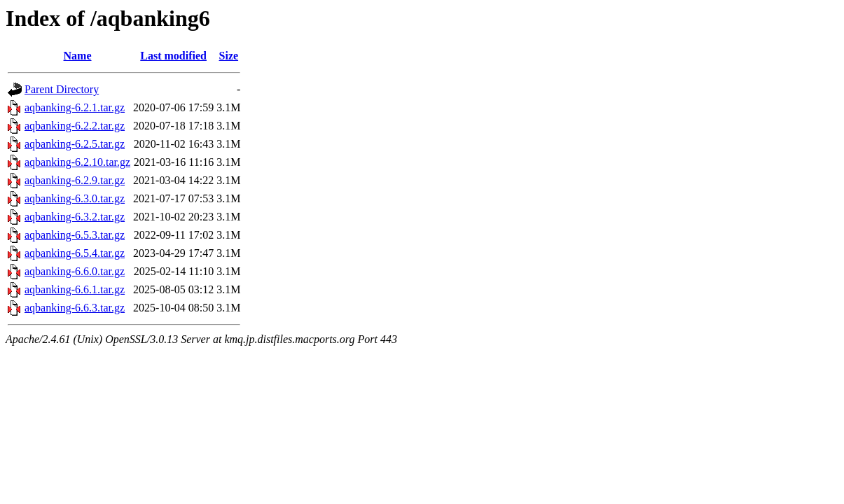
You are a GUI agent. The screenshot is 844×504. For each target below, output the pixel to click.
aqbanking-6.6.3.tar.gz (75, 308)
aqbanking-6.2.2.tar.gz (75, 126)
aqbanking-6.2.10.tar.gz (77, 162)
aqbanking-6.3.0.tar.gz (75, 198)
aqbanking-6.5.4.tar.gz (75, 253)
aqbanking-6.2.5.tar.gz (75, 144)
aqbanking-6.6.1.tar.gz (75, 289)
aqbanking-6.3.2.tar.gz (75, 217)
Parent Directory (62, 89)
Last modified (173, 56)
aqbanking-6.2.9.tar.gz (75, 180)
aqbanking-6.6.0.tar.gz (75, 271)
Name (78, 56)
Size (229, 56)
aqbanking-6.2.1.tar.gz (75, 107)
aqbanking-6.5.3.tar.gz (75, 235)
